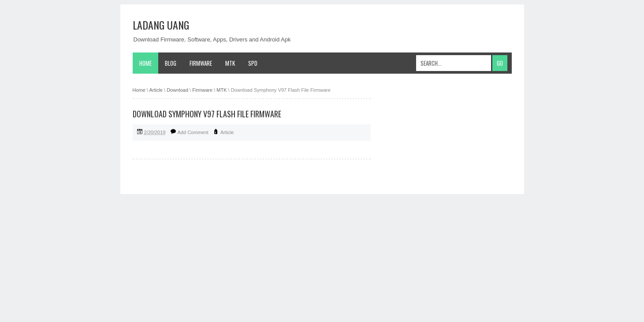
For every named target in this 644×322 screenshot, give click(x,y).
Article (227, 132)
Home (145, 63)
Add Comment (193, 132)
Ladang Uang (161, 25)
